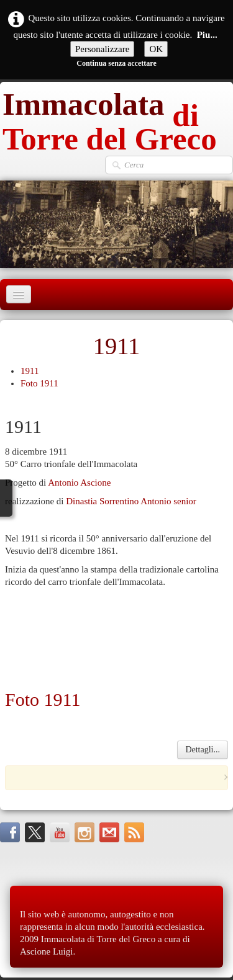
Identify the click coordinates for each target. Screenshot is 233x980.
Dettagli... (203, 750)
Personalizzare (102, 49)
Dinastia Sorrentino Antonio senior (131, 501)
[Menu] (19, 294)
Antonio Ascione (79, 483)
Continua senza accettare (116, 63)
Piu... (207, 35)
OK (156, 49)
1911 (30, 371)
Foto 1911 (39, 383)
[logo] (116, 118)
